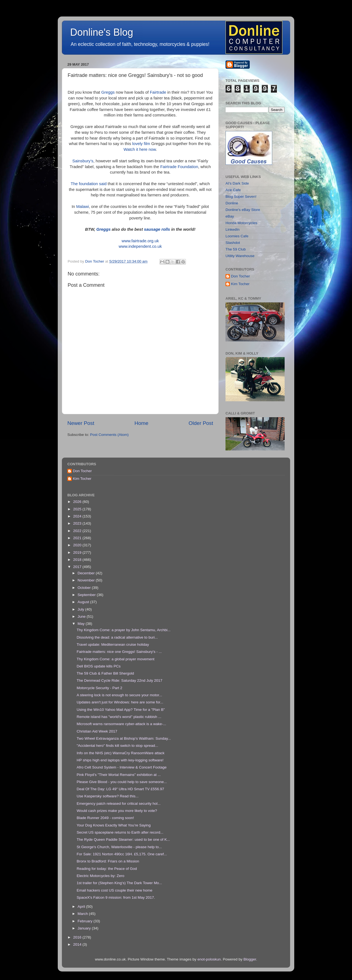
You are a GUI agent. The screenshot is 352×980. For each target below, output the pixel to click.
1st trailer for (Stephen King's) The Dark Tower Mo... (119, 883)
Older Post (201, 423)
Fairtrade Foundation (179, 167)
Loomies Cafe (237, 236)
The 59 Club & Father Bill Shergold (105, 673)
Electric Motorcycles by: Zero (101, 876)
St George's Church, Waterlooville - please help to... (119, 847)
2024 (78, 516)
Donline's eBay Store (243, 210)
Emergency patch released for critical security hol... (119, 804)
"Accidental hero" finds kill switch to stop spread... (117, 746)
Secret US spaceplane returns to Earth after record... (120, 832)
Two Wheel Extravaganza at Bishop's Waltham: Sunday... (124, 738)
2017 (78, 567)
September (87, 595)
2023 (78, 523)
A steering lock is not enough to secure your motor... (119, 695)
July (81, 609)
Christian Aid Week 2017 (97, 731)
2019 (78, 552)
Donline (232, 203)
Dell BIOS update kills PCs (99, 666)
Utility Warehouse (240, 256)
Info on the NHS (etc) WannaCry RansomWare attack (121, 753)
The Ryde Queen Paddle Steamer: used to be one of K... (123, 840)
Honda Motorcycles (241, 223)
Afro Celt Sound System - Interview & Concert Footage (122, 767)
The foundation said (89, 184)
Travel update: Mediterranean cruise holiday (113, 644)
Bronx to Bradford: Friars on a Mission (108, 861)
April (82, 907)
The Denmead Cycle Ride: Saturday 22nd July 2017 (119, 680)
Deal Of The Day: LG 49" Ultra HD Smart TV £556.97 (120, 789)
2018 (78, 560)
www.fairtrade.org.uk (140, 241)
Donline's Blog (102, 32)
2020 (78, 545)
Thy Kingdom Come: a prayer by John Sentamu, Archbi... (124, 630)
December (87, 573)
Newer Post (81, 423)
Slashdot (233, 243)
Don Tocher (240, 276)
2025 (78, 509)
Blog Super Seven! (241, 197)
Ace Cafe (233, 190)
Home (141, 423)
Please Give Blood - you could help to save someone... (122, 782)
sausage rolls (157, 229)
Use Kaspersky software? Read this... (108, 796)
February (86, 921)
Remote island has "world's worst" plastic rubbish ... (119, 717)
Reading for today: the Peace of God (107, 869)
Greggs (108, 92)
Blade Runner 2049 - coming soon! (105, 818)
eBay (230, 216)
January (85, 928)
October (85, 588)
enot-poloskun (209, 959)
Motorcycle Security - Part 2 (100, 688)
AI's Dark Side (237, 183)
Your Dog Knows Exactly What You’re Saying (114, 825)
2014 (78, 944)
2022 (78, 531)
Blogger (250, 959)
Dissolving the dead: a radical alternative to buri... (117, 637)
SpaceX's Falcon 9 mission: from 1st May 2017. (116, 897)
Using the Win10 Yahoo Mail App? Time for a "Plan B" (121, 710)
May (82, 624)
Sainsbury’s (83, 161)
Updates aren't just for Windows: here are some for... (120, 702)
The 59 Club (236, 249)
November (87, 580)
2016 (78, 937)
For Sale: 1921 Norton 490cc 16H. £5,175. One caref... (122, 854)
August (84, 602)
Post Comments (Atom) (109, 435)
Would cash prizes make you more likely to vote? (117, 811)
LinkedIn (233, 229)
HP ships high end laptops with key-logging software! (120, 760)
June (82, 616)
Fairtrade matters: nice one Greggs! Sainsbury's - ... (119, 652)
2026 (78, 502)
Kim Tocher (240, 284)
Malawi (82, 207)
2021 (78, 538)
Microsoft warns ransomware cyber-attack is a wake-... (122, 724)
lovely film (141, 144)
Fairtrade (158, 92)
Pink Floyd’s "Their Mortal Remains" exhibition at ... (119, 775)
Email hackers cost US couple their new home (115, 890)
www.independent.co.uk (140, 246)
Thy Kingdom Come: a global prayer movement (116, 659)
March (83, 914)
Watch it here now (140, 149)
